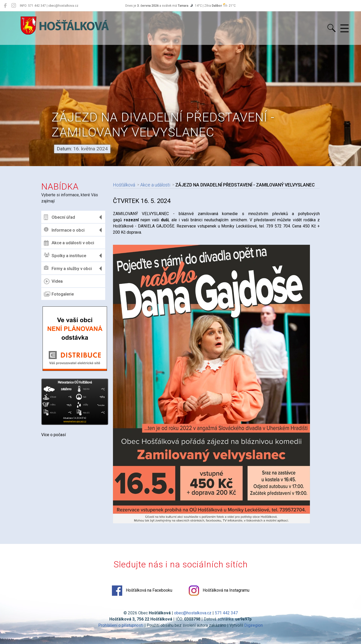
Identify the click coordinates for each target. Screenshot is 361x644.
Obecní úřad (59, 217)
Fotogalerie (59, 294)
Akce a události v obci (69, 243)
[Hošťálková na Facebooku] (5, 6)
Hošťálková (124, 185)
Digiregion (253, 625)
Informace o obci (64, 230)
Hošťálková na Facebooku (142, 591)
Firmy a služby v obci (68, 268)
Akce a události (155, 185)
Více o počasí (54, 435)
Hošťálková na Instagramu (219, 591)
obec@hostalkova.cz (193, 613)
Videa (53, 281)
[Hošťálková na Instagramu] (14, 6)
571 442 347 (226, 613)
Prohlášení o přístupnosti (121, 625)
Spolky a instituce (65, 255)
